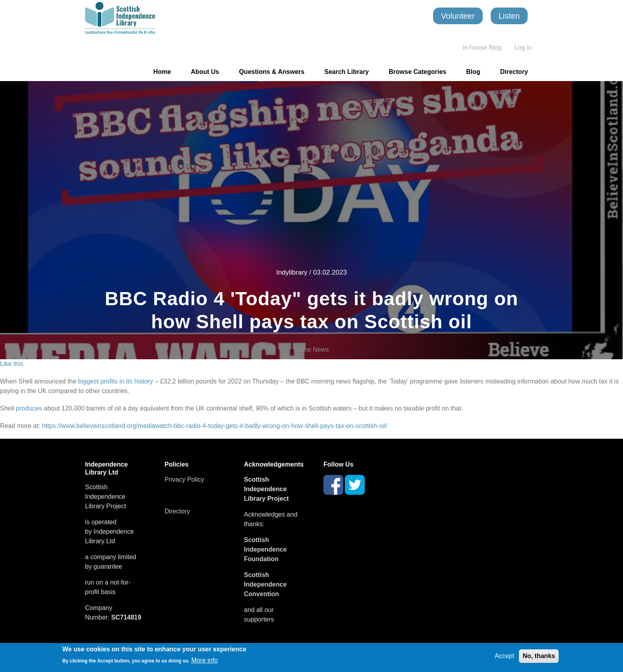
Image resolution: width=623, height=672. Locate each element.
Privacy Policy (184, 479)
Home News (311, 350)
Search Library (346, 72)
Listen (509, 16)
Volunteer (458, 16)
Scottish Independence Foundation (265, 549)
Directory (514, 72)
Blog (473, 72)
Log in (523, 47)
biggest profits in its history (115, 381)
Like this (12, 364)
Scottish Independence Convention (265, 584)
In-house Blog (482, 47)
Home (162, 72)
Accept (504, 656)
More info (205, 660)
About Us (205, 72)
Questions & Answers (272, 72)
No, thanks (539, 656)
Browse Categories (417, 72)
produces (28, 408)
